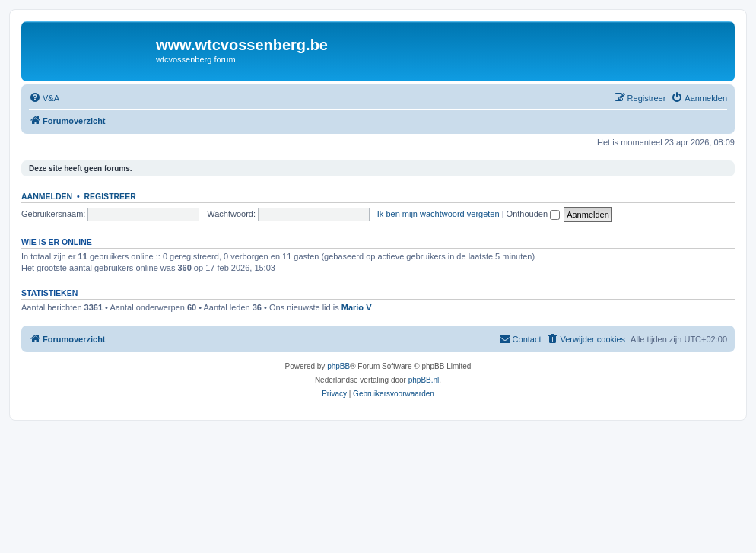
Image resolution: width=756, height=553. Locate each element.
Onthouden (534, 214)
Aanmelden (47, 196)
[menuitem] (44, 98)
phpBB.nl (424, 380)
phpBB (338, 366)
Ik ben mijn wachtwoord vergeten (438, 214)
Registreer (110, 196)
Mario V (357, 307)
